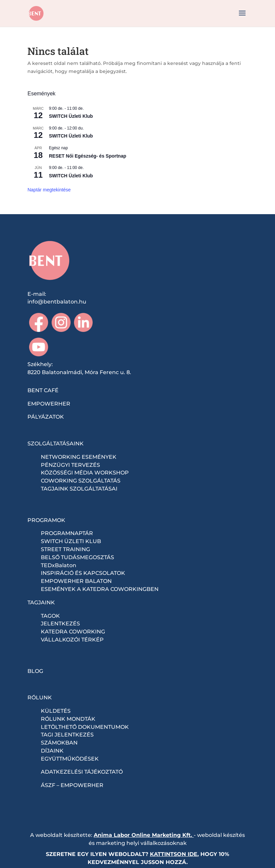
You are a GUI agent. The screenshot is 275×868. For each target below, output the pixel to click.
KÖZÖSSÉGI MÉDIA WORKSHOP (85, 473)
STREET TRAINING (65, 549)
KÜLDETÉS (56, 711)
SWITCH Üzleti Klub (71, 116)
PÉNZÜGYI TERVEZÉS (70, 465)
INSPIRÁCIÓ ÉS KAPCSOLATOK (83, 573)
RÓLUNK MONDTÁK (68, 719)
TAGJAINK (41, 602)
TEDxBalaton (59, 565)
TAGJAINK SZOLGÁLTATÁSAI (79, 489)
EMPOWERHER (49, 404)
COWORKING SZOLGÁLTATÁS (81, 481)
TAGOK (50, 616)
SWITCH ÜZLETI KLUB (71, 541)
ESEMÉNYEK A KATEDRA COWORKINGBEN (100, 589)
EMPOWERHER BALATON (76, 581)
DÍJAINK (52, 751)
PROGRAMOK (46, 520)
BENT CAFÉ (43, 390)
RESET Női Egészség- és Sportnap (87, 156)
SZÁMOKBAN (59, 743)
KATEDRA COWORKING (73, 632)
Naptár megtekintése (49, 190)
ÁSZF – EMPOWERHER (72, 785)
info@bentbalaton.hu (57, 302)
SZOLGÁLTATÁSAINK (56, 444)
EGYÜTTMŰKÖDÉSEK (70, 759)
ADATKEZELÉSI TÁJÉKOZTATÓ (82, 772)
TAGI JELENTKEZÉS (67, 735)
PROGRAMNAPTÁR (67, 533)
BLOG (35, 671)
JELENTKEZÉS (60, 624)
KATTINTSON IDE (174, 854)
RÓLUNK (40, 698)
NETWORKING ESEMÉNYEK (79, 457)
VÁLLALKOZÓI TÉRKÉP (72, 640)
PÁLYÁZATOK (46, 417)
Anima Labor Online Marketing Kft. (143, 835)
